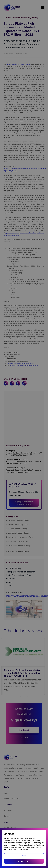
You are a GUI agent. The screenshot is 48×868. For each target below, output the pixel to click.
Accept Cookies (24, 861)
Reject (24, 856)
